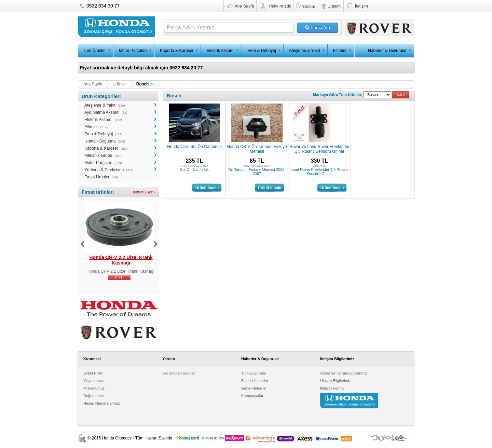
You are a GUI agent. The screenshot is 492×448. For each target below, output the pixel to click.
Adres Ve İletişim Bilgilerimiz (344, 373)
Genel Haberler (254, 388)
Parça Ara (318, 28)
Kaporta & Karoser (177, 51)
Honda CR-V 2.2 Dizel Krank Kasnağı (121, 260)
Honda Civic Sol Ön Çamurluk (194, 147)
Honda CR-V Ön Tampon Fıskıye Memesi (257, 149)
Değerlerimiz (94, 396)
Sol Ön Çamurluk (194, 169)
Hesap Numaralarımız (102, 403)
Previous (82, 244)
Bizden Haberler (255, 381)
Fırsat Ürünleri (97, 177)
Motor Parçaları (133, 51)
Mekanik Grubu (98, 155)
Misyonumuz (94, 388)
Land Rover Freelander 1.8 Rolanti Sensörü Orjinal (320, 172)
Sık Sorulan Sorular (179, 373)
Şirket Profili (93, 373)
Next (156, 244)
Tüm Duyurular (254, 373)
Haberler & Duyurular (387, 51)
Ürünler (119, 84)
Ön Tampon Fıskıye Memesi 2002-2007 (257, 172)
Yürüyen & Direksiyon (104, 170)
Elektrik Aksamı (220, 51)
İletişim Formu (332, 388)
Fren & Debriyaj (262, 51)
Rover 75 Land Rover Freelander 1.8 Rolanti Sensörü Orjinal (319, 149)
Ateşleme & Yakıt (305, 51)
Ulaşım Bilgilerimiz (336, 381)
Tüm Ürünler (94, 51)
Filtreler (340, 51)
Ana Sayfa (93, 84)
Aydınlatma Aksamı (102, 112)
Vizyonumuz (94, 381)
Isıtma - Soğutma (100, 141)
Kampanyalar (252, 396)
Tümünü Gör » (144, 192)
